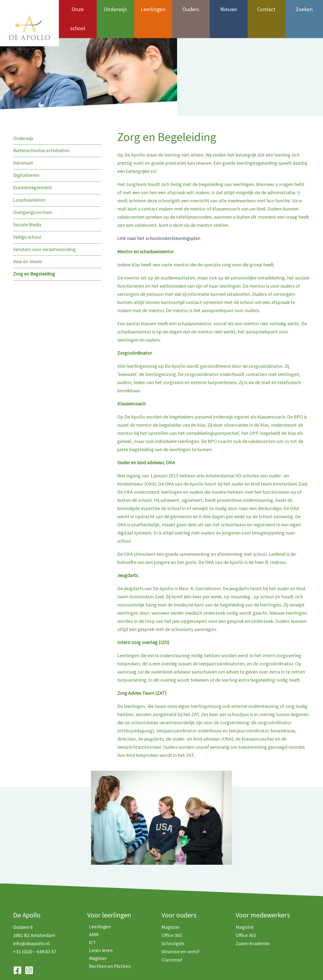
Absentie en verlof (180, 932)
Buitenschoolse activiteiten (41, 131)
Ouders (191, 9)
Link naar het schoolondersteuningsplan (159, 219)
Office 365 (172, 916)
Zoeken (304, 9)
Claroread (172, 940)
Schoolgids (173, 924)
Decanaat (23, 143)
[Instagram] (29, 951)
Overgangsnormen (33, 192)
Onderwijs (115, 9)
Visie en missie (27, 240)
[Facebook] (17, 951)
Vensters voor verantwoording (44, 228)
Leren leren (99, 932)
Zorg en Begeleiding (34, 252)
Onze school (78, 9)
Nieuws (229, 9)
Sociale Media (27, 204)
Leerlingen (153, 9)
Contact (266, 9)
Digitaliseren (26, 155)
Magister (96, 940)
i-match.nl (221, 968)
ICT (91, 924)
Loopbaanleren (29, 180)
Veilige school (27, 216)
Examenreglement (33, 168)
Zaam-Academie (253, 924)
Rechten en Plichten (108, 948)
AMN (92, 916)
